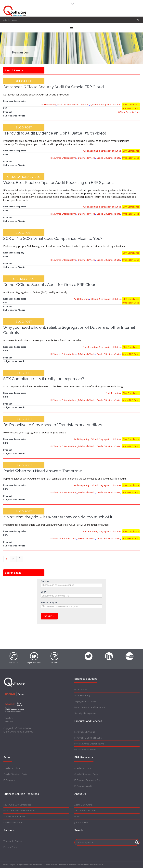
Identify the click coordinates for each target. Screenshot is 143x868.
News (77, 816)
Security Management (85, 713)
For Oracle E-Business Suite (88, 738)
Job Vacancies (81, 822)
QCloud (94, 105)
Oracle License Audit (14, 822)
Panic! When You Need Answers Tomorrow (43, 471)
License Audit (81, 690)
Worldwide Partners (13, 841)
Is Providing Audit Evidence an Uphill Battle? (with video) (55, 133)
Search (49, 616)
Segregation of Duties (110, 105)
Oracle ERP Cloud (131, 108)
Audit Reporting (48, 105)
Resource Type (49, 602)
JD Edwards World (86, 158)
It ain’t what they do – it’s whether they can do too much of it (58, 517)
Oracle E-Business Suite (108, 158)
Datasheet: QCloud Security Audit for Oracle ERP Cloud (54, 87)
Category (46, 581)
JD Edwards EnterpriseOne (63, 158)
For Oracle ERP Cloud (85, 732)
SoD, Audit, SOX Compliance (17, 805)
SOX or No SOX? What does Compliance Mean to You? (53, 238)
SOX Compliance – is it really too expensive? (44, 379)
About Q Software (83, 805)
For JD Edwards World (85, 750)
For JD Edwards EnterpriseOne (89, 744)
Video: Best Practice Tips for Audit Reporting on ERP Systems (59, 183)
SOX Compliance (131, 105)
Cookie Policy (8, 722)
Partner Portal (10, 847)
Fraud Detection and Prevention (90, 707)
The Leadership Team (85, 811)
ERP (43, 592)
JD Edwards (9, 780)
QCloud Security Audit (129, 112)
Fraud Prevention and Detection (73, 105)
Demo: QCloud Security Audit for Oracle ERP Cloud (50, 285)
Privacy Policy (8, 718)
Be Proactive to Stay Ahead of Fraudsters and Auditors (53, 425)
